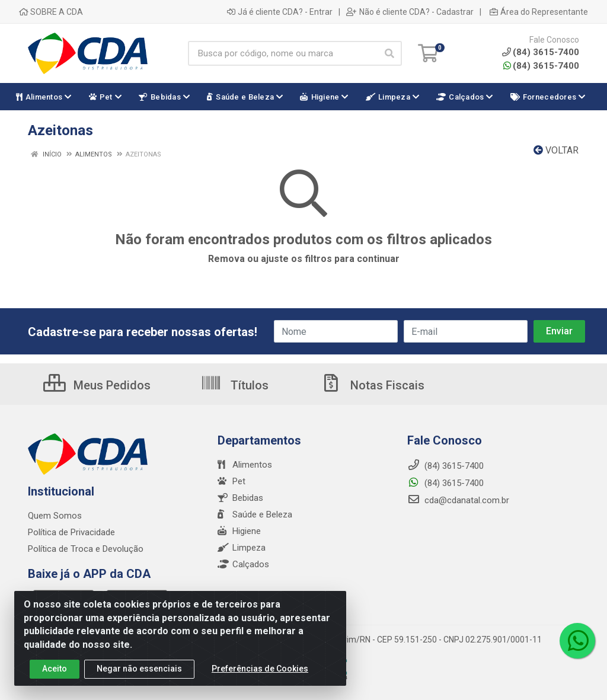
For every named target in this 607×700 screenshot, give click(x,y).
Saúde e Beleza (255, 514)
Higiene (239, 531)
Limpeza (242, 548)
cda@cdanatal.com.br (458, 500)
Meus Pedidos (97, 385)
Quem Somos (55, 516)
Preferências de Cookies (260, 675)
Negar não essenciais (139, 675)
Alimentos (245, 465)
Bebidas (240, 498)
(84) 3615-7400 (541, 66)
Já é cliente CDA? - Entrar (280, 12)
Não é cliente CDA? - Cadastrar (410, 12)
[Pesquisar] (389, 53)
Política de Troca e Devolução (86, 549)
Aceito (55, 675)
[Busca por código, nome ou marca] (283, 53)
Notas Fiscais (372, 385)
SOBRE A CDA (51, 12)
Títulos (234, 385)
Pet (231, 481)
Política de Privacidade (71, 532)
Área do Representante (539, 12)
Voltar (556, 150)
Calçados (243, 564)
